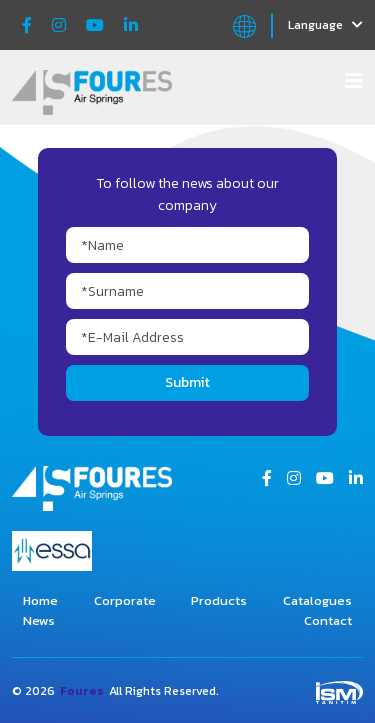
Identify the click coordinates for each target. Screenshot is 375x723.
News (39, 620)
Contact (328, 620)
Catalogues (317, 600)
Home (40, 600)
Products (219, 600)
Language (325, 25)
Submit (187, 382)
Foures (82, 691)
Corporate (125, 600)
